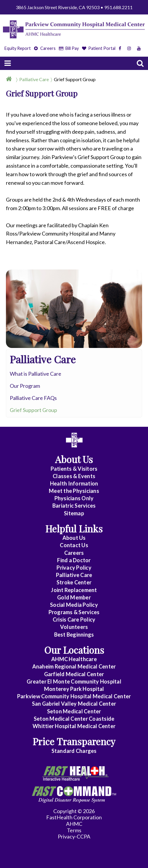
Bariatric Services (74, 506)
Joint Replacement (74, 590)
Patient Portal (99, 48)
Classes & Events (74, 476)
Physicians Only (74, 498)
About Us (74, 538)
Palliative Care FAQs (33, 398)
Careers (45, 48)
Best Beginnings (74, 635)
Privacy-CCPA (74, 836)
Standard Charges (74, 751)
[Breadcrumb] (74, 79)
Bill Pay (69, 48)
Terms (74, 830)
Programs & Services (74, 612)
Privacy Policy (74, 568)
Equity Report (18, 48)
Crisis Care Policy (74, 619)
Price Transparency (74, 741)
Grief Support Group (75, 79)
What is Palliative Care (36, 374)
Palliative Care (34, 79)
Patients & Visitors (74, 469)
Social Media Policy (74, 605)
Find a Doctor (74, 560)
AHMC (74, 824)
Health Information (74, 483)
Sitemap (74, 513)
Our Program (25, 386)
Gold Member (74, 597)
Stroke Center (74, 582)
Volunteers (74, 627)
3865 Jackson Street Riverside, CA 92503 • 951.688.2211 (74, 7)
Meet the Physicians (74, 491)
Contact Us (74, 545)
